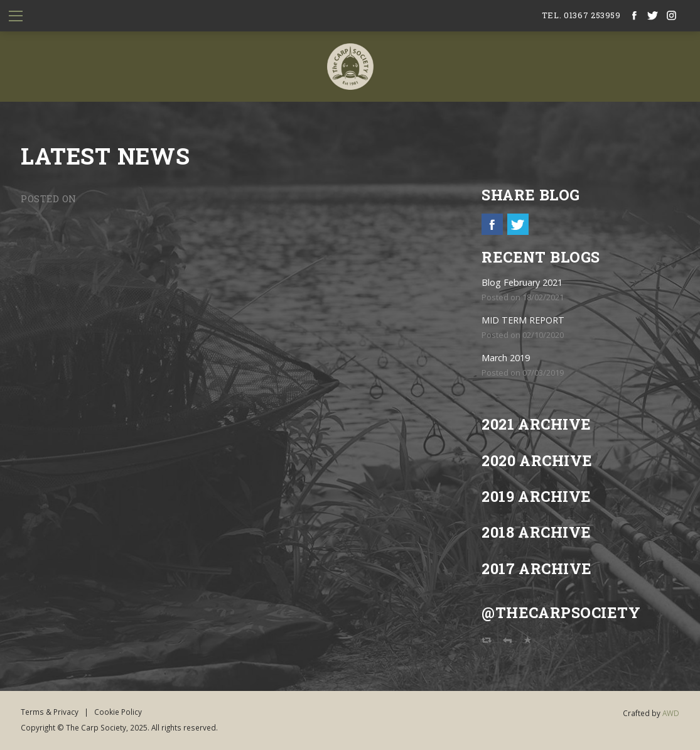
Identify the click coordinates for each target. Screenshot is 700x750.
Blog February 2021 (522, 282)
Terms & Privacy (50, 712)
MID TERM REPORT (523, 320)
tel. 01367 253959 (581, 15)
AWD (671, 713)
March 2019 (506, 358)
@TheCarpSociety (561, 612)
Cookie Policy (118, 712)
